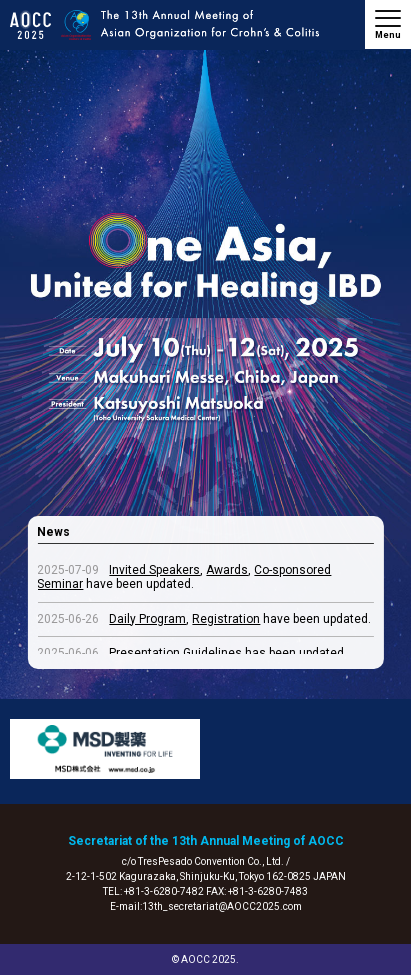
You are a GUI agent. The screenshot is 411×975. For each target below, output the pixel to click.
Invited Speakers (154, 570)
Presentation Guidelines (175, 653)
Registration (226, 619)
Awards (227, 570)
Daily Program (147, 619)
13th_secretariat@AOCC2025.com (222, 906)
